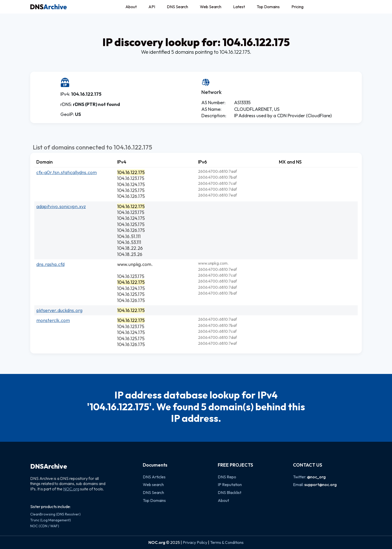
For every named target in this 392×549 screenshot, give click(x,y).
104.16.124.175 (131, 184)
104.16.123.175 (131, 178)
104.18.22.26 (130, 248)
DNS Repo (227, 477)
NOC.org (71, 489)
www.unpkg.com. (135, 264)
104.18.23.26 (130, 254)
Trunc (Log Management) (51, 520)
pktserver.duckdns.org (59, 310)
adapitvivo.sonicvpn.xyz (61, 206)
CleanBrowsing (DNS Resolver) (55, 514)
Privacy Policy (195, 542)
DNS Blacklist (230, 492)
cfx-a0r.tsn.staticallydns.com (67, 172)
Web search (153, 485)
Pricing (297, 7)
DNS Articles (154, 477)
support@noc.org (320, 485)
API (152, 7)
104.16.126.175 (131, 196)
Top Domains (268, 7)
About (131, 7)
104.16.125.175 (131, 190)
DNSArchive (49, 466)
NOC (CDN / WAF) (45, 526)
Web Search (211, 7)
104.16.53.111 (129, 242)
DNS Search (177, 7)
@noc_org (316, 477)
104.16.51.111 (129, 236)
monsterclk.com (53, 320)
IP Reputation (230, 485)
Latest (239, 7)
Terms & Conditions (227, 542)
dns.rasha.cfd (50, 264)
